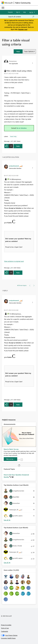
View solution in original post (14, 261)
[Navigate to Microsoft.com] (7, 3)
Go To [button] (31, 12)
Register (10, 12)
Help (24, 12)
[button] (18, 51)
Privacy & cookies (6, 625)
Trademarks (5, 631)
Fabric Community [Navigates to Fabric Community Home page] (23, 3)
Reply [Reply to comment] (18, 273)
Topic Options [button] (29, 51)
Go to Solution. (22, 128)
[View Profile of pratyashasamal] (14, 166)
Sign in (18, 12)
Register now (23, 29)
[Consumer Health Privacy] (19, 638)
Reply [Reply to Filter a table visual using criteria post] (18, 146)
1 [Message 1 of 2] (10, 141)
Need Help (13, 136)
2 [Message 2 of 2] (10, 268)
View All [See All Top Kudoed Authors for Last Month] (7, 563)
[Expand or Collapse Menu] (3, 8)
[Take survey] (10, 459)
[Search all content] (21, 17)
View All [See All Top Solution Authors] (7, 520)
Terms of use (5, 628)
